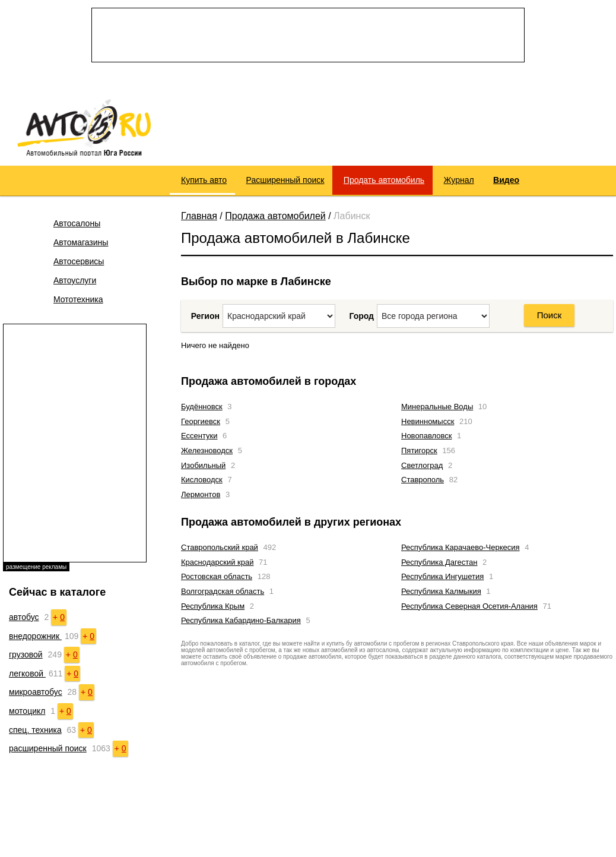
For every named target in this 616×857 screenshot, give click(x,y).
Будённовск (202, 407)
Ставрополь (423, 480)
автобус (24, 617)
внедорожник (35, 636)
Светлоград (422, 465)
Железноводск (207, 450)
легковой (27, 673)
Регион (205, 316)
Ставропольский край (220, 547)
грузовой (26, 654)
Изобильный (203, 465)
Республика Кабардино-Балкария (241, 620)
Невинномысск (428, 421)
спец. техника (35, 730)
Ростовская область (217, 576)
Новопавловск (426, 436)
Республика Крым (213, 606)
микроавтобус (36, 692)
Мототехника (78, 299)
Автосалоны (77, 223)
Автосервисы (79, 261)
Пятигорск (419, 450)
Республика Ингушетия (442, 576)
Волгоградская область (223, 591)
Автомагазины (81, 242)
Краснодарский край (217, 562)
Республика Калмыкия (441, 591)
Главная (199, 216)
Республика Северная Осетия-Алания (469, 606)
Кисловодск (202, 480)
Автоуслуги (75, 280)
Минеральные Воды (437, 407)
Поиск (550, 315)
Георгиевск (201, 421)
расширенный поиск (48, 748)
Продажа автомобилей (275, 216)
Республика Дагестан (439, 562)
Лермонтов (201, 494)
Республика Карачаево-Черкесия (461, 547)
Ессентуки (199, 436)
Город (361, 316)
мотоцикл (27, 711)
